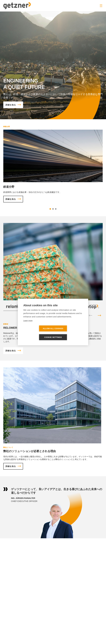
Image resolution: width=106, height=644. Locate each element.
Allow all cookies (37, 333)
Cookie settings (69, 333)
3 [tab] (56, 209)
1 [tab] (50, 209)
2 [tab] (53, 209)
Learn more (28, 325)
